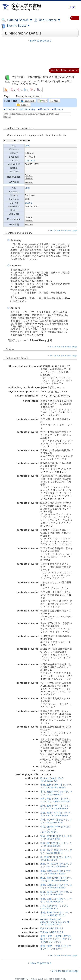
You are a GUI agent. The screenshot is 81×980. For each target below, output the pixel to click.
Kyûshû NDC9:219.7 (52, 928)
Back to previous (40, 41)
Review (45, 109)
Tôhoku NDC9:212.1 (52, 932)
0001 (27, 146)
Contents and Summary (21, 109)
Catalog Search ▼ (17, 20)
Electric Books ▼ (16, 26)
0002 (27, 188)
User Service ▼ (47, 20)
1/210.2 (29, 203)
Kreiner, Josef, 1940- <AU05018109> (52, 780)
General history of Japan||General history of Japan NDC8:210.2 (55, 922)
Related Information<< (65, 70)
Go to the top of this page (64, 230)
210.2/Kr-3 (30, 161)
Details (58, 109)
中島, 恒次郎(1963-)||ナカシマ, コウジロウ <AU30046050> (55, 829)
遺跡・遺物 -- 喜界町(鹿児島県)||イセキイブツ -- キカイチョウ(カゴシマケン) (56, 939)
